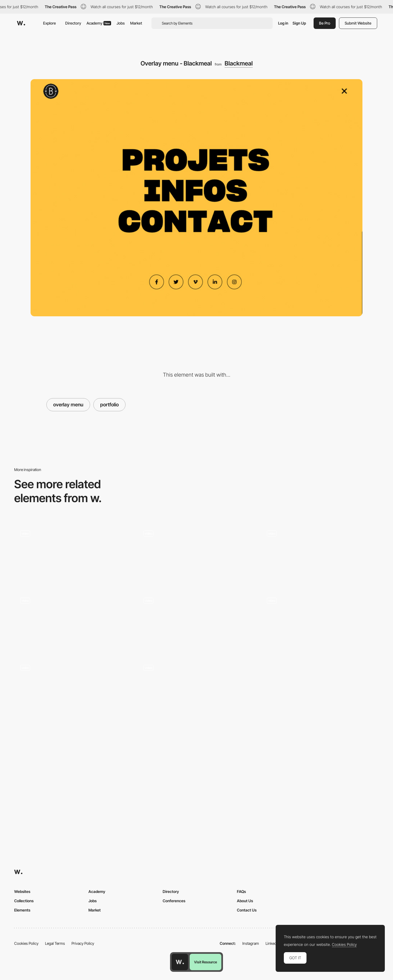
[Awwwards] (21, 23)
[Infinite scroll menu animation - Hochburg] (320, 554)
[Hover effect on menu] (73, 688)
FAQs (241, 891)
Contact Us (247, 910)
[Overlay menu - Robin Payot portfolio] (196, 621)
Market (136, 23)
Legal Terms (55, 943)
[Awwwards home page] (180, 962)
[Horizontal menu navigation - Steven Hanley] (320, 621)
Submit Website (358, 23)
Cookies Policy (26, 943)
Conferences (174, 901)
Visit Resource (206, 962)
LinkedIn (273, 943)
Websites (22, 891)
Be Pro (325, 23)
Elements (22, 910)
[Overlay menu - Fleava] (73, 554)
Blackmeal (239, 63)
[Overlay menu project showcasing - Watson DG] (196, 688)
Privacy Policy (83, 943)
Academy (99, 23)
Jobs (121, 23)
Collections (24, 901)
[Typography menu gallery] (196, 554)
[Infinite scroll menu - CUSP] (73, 621)
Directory (73, 23)
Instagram (251, 943)
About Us (245, 901)
